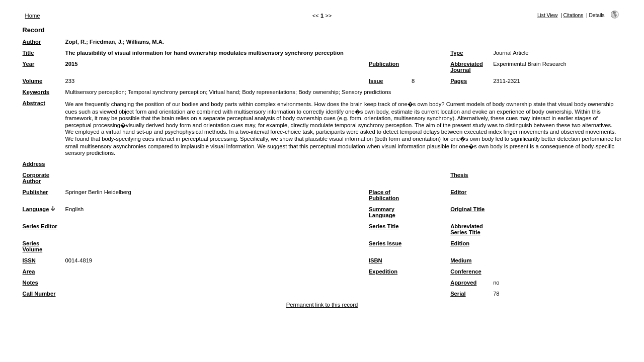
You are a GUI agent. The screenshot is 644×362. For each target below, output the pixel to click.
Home (33, 16)
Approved (463, 283)
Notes (30, 283)
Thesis (459, 175)
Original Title (467, 209)
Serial (458, 294)
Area (29, 271)
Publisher (35, 192)
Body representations (269, 92)
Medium (461, 260)
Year (29, 64)
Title (28, 53)
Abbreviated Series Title (467, 229)
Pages (459, 81)
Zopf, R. (76, 42)
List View (548, 15)
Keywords (36, 92)
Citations (574, 15)
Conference (466, 271)
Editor (458, 192)
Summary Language (382, 212)
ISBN (376, 260)
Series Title (384, 226)
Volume (33, 81)
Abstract (34, 103)
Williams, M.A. (145, 42)
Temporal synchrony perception (167, 92)
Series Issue (385, 243)
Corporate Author (36, 178)
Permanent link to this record (322, 305)
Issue (376, 81)
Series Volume (33, 246)
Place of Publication (384, 195)
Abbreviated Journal (467, 67)
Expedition (383, 271)
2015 (72, 64)
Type (457, 53)
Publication (384, 64)
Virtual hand (224, 92)
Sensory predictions (366, 92)
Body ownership (318, 92)
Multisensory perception (95, 92)
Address (34, 164)
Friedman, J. (106, 42)
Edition (460, 243)
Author (32, 42)
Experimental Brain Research (530, 64)
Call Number (39, 294)
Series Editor (40, 226)
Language (36, 209)
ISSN (29, 260)
